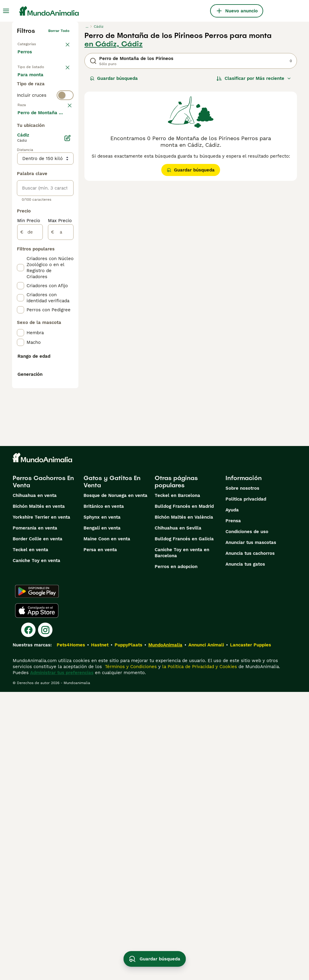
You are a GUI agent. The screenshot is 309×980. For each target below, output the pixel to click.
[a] (61, 395)
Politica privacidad (246, 787)
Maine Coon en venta (107, 827)
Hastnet (100, 933)
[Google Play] (37, 879)
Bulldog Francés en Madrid (184, 794)
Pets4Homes (71, 933)
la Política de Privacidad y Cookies (199, 955)
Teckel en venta (30, 838)
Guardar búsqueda (114, 78)
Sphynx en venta (102, 805)
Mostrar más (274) (42, 275)
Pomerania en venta (35, 816)
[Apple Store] (37, 899)
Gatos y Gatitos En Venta (112, 770)
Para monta (35, 110)
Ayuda (232, 798)
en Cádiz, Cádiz (114, 44)
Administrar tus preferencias (62, 961)
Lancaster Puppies (251, 933)
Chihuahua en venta (35, 784)
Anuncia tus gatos (245, 852)
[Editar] (68, 301)
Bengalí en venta (102, 816)
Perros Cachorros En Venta (43, 770)
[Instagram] (45, 918)
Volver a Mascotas (34, 43)
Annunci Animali (206, 933)
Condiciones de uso (247, 820)
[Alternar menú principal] (6, 11)
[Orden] (254, 78)
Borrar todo (59, 31)
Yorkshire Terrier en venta (41, 805)
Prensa (233, 809)
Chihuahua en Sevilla (178, 816)
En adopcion (36, 95)
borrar (64, 145)
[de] (30, 395)
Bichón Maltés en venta (39, 794)
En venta (32, 81)
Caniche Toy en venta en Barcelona (182, 841)
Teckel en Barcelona (177, 784)
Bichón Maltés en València (184, 805)
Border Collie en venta (38, 827)
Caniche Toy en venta (36, 849)
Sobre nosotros (242, 776)
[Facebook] (28, 918)
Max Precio (60, 383)
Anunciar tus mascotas (251, 831)
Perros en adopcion (176, 855)
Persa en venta (100, 838)
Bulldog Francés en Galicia (184, 827)
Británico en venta (104, 794)
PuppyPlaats (128, 933)
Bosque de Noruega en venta (115, 784)
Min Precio (29, 383)
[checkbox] (20, 177)
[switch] (45, 133)
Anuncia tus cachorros (250, 841)
